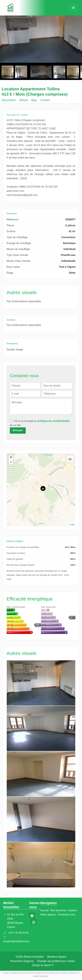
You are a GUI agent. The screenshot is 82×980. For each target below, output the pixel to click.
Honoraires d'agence (22, 961)
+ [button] (11, 458)
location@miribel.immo (16, 941)
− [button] (11, 462)
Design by (43, 965)
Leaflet (72, 524)
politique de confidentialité (53, 421)
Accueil (10, 8)
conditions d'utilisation (68, 973)
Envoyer (18, 430)
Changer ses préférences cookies (56, 961)
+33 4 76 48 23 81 (18, 933)
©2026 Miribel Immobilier (30, 957)
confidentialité (49, 973)
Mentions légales (57, 957)
